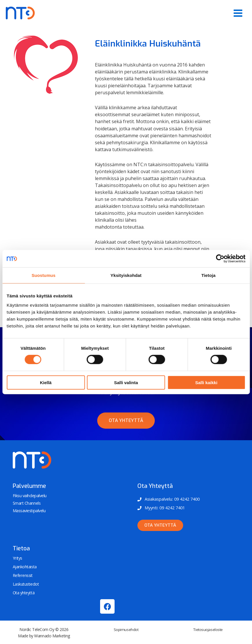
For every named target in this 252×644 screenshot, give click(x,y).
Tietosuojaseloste (208, 629)
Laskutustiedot (26, 583)
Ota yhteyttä (24, 592)
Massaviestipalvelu (29, 510)
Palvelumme (29, 486)
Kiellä (46, 382)
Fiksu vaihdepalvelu (29, 496)
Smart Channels (27, 503)
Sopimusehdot (126, 629)
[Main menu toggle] (238, 13)
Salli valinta (126, 382)
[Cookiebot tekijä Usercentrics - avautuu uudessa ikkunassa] (220, 259)
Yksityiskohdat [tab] (126, 275)
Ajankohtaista (25, 567)
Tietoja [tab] (208, 275)
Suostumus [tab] (44, 275)
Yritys (17, 558)
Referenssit (23, 575)
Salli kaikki (206, 382)
